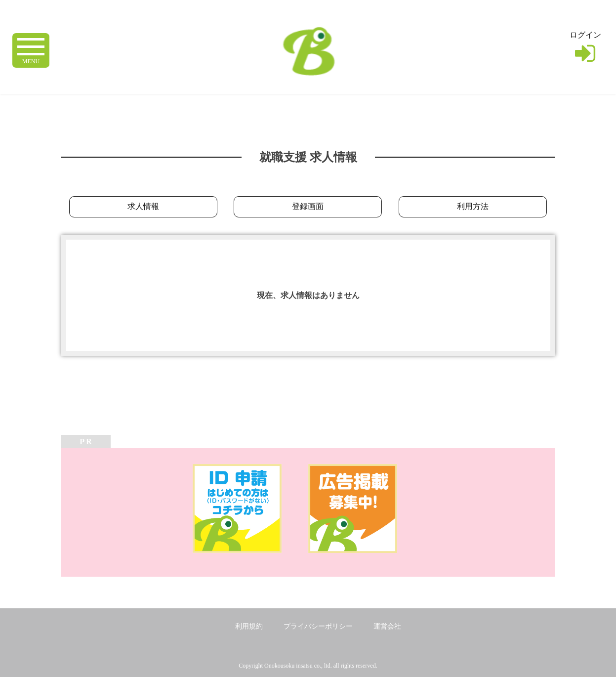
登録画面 (308, 206)
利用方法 (473, 206)
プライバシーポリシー (318, 626)
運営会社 (387, 626)
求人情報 (143, 206)
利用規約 (249, 626)
